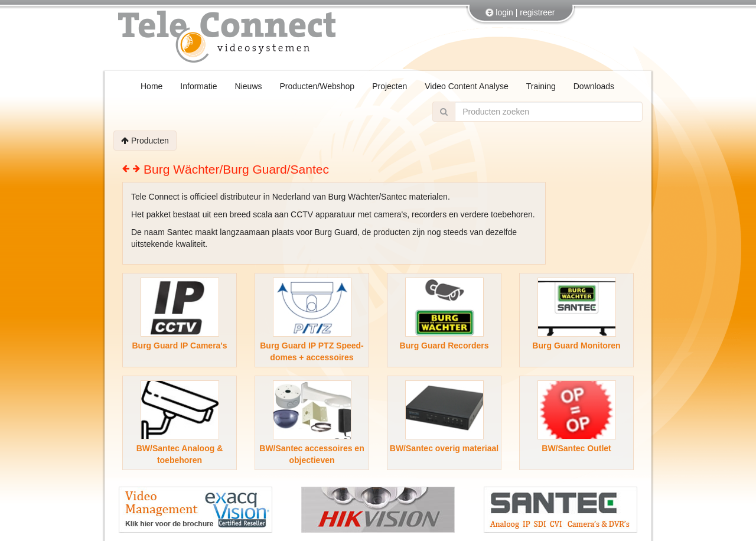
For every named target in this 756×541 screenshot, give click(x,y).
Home (151, 86)
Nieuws (249, 86)
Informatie (198, 86)
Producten (145, 141)
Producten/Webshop (317, 86)
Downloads (594, 86)
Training (541, 86)
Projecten (390, 86)
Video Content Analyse (466, 86)
